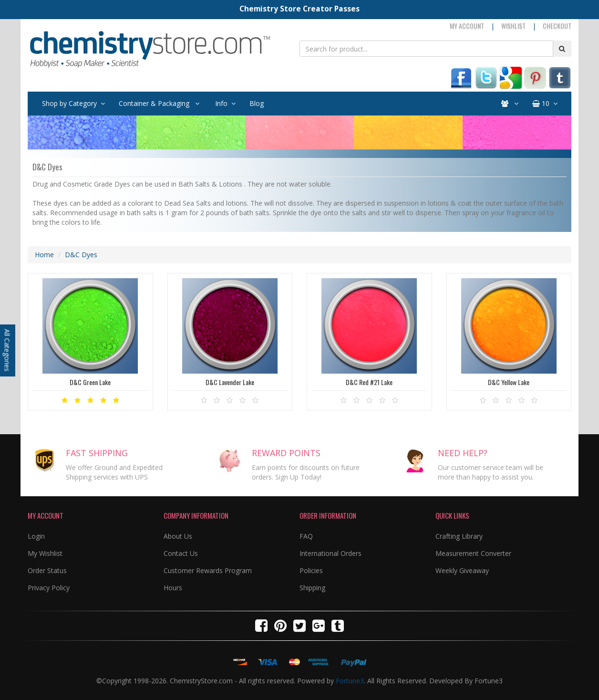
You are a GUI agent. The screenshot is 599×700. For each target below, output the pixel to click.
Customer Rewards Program (208, 570)
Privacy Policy (49, 588)
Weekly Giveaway (462, 570)
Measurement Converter (473, 553)
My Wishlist (45, 553)
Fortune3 (350, 681)
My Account (467, 26)
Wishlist (513, 26)
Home (44, 255)
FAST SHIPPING (97, 453)
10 (545, 104)
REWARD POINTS (286, 453)
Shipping (312, 588)
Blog (257, 103)
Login (36, 536)
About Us (178, 536)
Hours (173, 588)
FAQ (306, 536)
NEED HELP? (463, 453)
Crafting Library (459, 536)
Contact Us (181, 553)
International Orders (330, 553)
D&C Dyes (81, 255)
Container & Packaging (159, 104)
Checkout (557, 26)
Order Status (47, 570)
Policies (311, 570)
